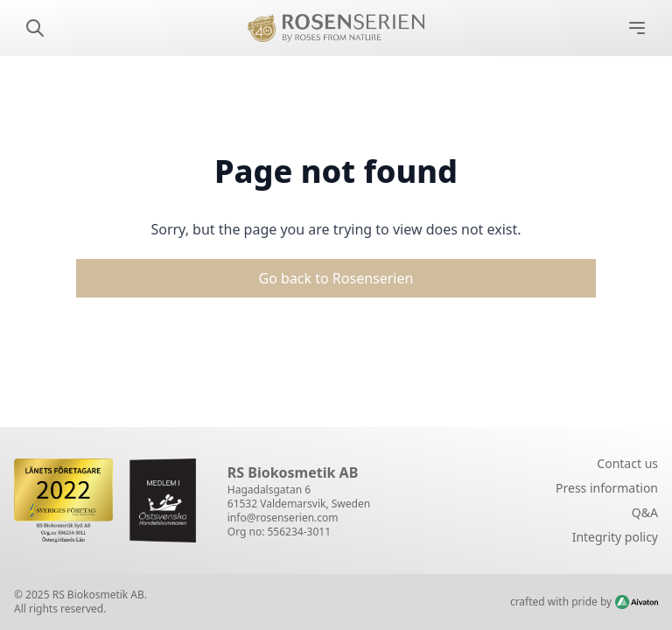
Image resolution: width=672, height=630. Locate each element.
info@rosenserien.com (283, 518)
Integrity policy (615, 537)
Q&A (645, 512)
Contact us (627, 463)
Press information (607, 488)
